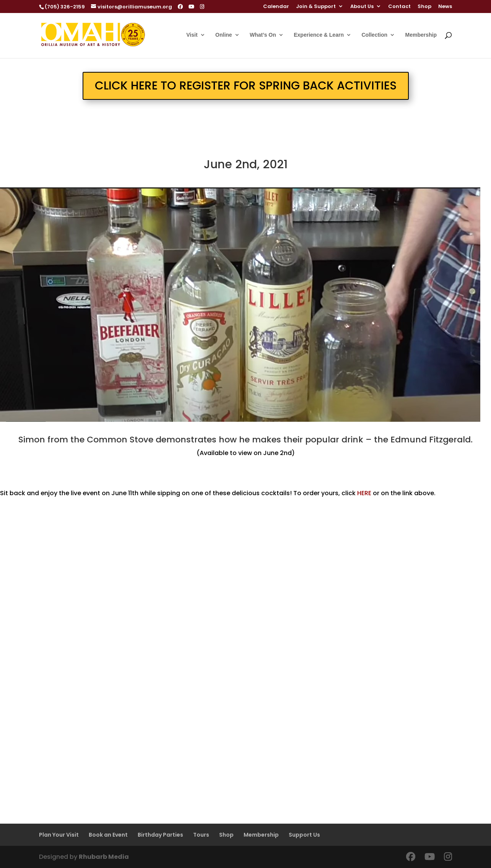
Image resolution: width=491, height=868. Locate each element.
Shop (424, 7)
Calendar (276, 7)
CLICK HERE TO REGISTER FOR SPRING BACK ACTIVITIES (246, 86)
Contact (399, 7)
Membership (421, 35)
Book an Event (108, 835)
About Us (362, 7)
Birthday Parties (160, 835)
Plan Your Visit (59, 835)
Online (224, 35)
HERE (364, 493)
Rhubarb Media (104, 857)
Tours (201, 835)
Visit (192, 35)
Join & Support (316, 7)
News (445, 7)
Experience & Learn (319, 35)
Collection (374, 35)
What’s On (263, 35)
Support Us (304, 835)
